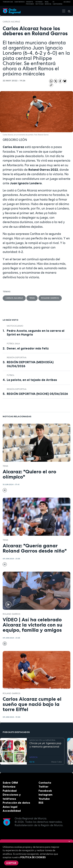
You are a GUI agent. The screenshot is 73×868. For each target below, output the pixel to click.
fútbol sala (13, 344)
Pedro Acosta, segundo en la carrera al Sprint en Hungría (36, 333)
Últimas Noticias (40, 3)
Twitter (43, 787)
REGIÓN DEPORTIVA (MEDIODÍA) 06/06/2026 (30, 364)
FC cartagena (57, 3)
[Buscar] (68, 11)
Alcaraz (67, 2)
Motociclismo (15, 326)
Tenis (32, 298)
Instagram (46, 795)
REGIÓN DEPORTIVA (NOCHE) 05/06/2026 (37, 394)
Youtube (44, 799)
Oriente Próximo (30, 3)
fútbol (11, 375)
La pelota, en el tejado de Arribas (32, 380)
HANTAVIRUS (20, 2)
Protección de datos (16, 803)
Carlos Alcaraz (11, 22)
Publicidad (10, 791)
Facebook (45, 791)
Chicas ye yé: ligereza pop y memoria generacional (45, 745)
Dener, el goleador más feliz (28, 348)
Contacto (45, 783)
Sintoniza (9, 787)
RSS (41, 803)
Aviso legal (10, 807)
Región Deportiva (17, 357)
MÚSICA (33, 757)
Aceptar (11, 863)
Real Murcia (48, 3)
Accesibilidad (12, 811)
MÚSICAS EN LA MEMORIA (42, 740)
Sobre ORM (10, 783)
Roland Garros (50, 298)
